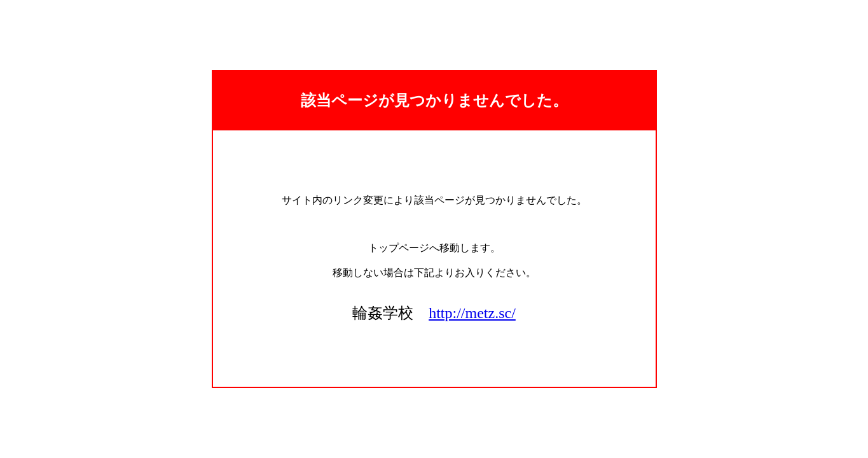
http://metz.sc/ (472, 313)
